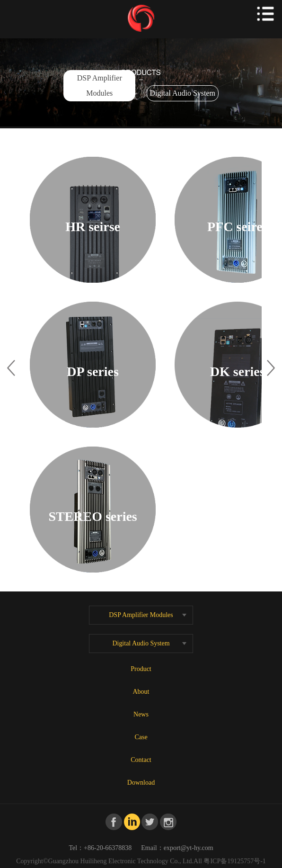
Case (141, 737)
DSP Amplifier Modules (100, 85)
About (141, 692)
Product (141, 669)
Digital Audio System (182, 93)
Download (141, 783)
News (141, 714)
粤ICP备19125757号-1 (234, 861)
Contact (141, 760)
